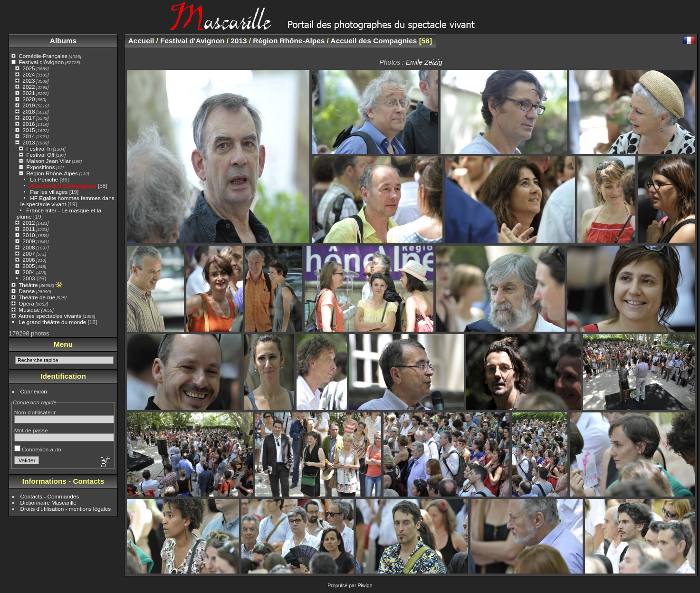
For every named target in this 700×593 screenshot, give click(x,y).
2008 (29, 247)
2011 (29, 229)
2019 (29, 105)
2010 (29, 235)
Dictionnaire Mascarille (48, 502)
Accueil (141, 41)
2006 (29, 260)
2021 (29, 93)
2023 (29, 81)
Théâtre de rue (37, 297)
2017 (29, 118)
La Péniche (44, 179)
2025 (29, 68)
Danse (27, 291)
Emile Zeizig (424, 62)
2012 (29, 223)
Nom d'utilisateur (35, 412)
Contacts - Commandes (50, 496)
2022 (29, 87)
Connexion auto (38, 449)
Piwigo (365, 585)
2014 (29, 136)
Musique (29, 310)
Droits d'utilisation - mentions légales (66, 509)
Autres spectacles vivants (50, 316)
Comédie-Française (43, 56)
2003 (29, 278)
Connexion (34, 391)
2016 (29, 124)
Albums (63, 41)
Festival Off (40, 155)
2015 (29, 130)
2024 (29, 74)
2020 (29, 99)
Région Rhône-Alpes (52, 173)
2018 (29, 111)
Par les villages (49, 192)
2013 (29, 142)
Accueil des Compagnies (63, 186)
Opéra (26, 303)
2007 (29, 253)
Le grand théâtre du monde (52, 322)
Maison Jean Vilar (48, 161)
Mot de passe (31, 430)
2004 (29, 272)
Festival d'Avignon (41, 62)
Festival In (39, 148)
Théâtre (28, 285)
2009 (29, 241)
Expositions (40, 167)
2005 (29, 266)
